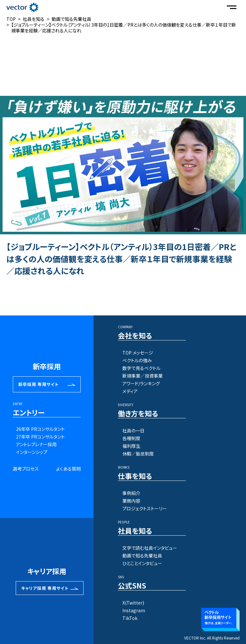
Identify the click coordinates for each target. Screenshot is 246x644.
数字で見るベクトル (141, 368)
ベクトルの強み (137, 360)
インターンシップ (32, 452)
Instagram (134, 610)
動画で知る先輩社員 (142, 556)
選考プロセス (26, 469)
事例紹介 (131, 493)
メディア (130, 391)
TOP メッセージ (138, 353)
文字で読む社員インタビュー (150, 548)
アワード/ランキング (141, 383)
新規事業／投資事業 (143, 376)
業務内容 (131, 501)
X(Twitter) (133, 603)
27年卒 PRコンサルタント (40, 437)
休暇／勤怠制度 (138, 454)
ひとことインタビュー (142, 563)
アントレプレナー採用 (36, 444)
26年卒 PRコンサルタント (40, 429)
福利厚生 (131, 446)
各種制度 (131, 438)
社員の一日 (133, 431)
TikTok (130, 618)
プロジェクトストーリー (145, 508)
